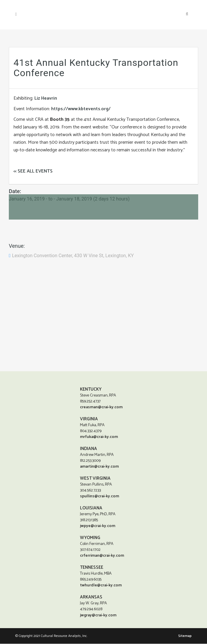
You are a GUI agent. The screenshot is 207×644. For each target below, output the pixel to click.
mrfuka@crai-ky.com (99, 437)
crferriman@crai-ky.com (102, 556)
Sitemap (185, 636)
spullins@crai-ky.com (100, 496)
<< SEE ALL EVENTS (33, 171)
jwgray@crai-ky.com (98, 616)
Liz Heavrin (46, 98)
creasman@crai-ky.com (101, 407)
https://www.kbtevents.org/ (81, 109)
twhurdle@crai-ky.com (101, 585)
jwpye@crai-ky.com (98, 526)
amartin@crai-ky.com (99, 467)
